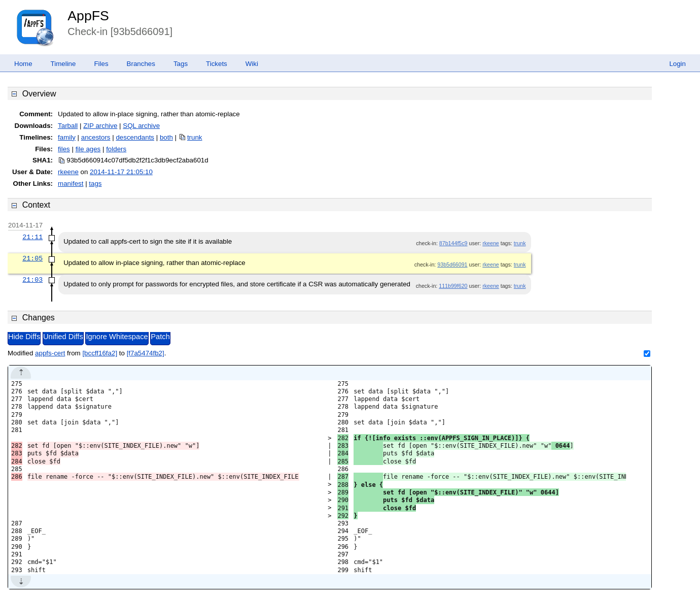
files (64, 149)
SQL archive (141, 126)
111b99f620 (453, 286)
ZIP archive (100, 126)
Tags (181, 64)
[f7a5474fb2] (146, 353)
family (67, 137)
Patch (160, 337)
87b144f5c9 (453, 243)
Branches (141, 64)
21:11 (32, 237)
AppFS (88, 16)
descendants (135, 137)
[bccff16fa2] (100, 353)
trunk (195, 137)
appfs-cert (50, 353)
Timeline (63, 64)
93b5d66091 (452, 264)
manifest (71, 184)
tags (95, 184)
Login (677, 64)
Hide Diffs (24, 337)
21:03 (32, 280)
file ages (88, 149)
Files (101, 64)
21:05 (32, 258)
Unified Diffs (63, 337)
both (166, 137)
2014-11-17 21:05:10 (121, 172)
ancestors (96, 137)
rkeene (68, 172)
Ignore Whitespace (117, 337)
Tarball (68, 126)
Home (23, 64)
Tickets (217, 64)
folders (116, 149)
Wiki (252, 64)
